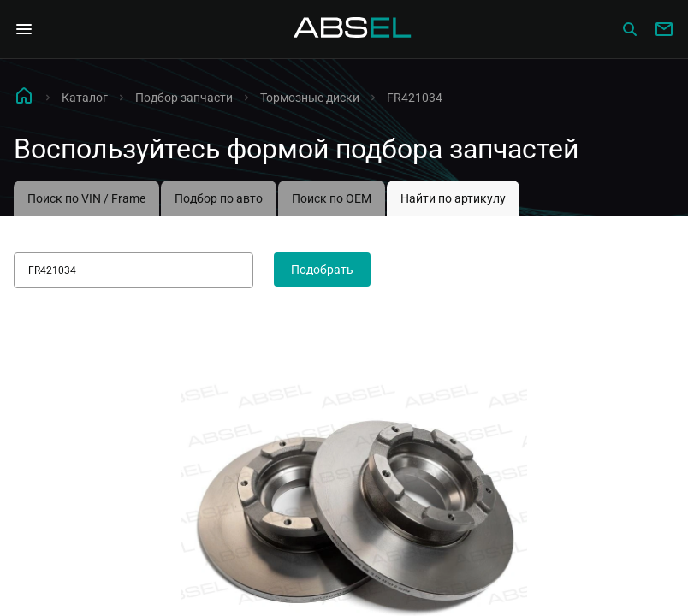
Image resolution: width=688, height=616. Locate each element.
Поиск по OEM (332, 198)
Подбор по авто (219, 198)
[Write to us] (664, 29)
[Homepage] (353, 29)
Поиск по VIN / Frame (86, 198)
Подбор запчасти (184, 98)
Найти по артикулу (453, 198)
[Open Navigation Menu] (24, 29)
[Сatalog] (630, 29)
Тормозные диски (310, 98)
